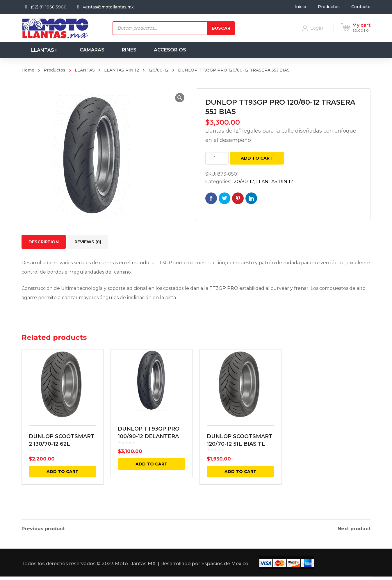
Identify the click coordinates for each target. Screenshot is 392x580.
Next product (354, 529)
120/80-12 (158, 70)
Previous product (43, 529)
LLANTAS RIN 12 (122, 70)
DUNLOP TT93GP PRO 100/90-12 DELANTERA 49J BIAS (149, 449)
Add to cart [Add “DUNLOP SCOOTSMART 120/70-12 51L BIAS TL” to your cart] (240, 485)
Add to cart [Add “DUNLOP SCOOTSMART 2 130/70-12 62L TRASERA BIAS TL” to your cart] (63, 485)
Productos (55, 70)
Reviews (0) (88, 242)
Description (44, 242)
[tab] (44, 242)
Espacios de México (225, 567)
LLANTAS (85, 70)
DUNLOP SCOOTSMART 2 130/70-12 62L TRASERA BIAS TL (62, 458)
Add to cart (257, 158)
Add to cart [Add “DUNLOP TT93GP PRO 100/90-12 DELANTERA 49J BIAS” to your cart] (152, 476)
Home (28, 70)
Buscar (221, 28)
